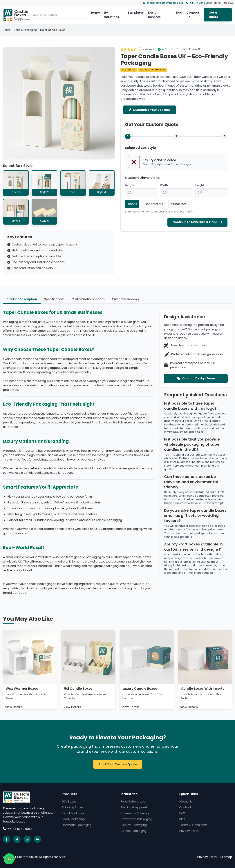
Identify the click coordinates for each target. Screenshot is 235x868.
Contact (185, 807)
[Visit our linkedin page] (37, 839)
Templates (136, 13)
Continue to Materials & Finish (197, 222)
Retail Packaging (74, 813)
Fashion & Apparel (134, 807)
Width (164, 185)
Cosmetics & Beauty (135, 813)
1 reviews (146, 49)
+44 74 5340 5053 (199, 3)
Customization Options (88, 299)
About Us (186, 801)
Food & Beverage (133, 801)
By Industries (112, 15)
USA (228, 3)
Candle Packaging (25, 30)
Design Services (154, 15)
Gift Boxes (69, 801)
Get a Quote (213, 15)
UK (218, 3)
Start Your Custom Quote (118, 764)
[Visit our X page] (17, 839)
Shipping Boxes (72, 807)
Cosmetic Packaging (77, 825)
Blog (179, 13)
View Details (14, 707)
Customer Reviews (125, 299)
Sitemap (226, 857)
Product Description (22, 299)
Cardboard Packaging (136, 819)
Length (130, 185)
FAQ (182, 813)
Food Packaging (73, 819)
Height (200, 185)
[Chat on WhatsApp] (9, 859)
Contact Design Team (196, 378)
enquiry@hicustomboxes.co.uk (163, 3)
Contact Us (193, 15)
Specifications (54, 299)
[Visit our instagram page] (27, 839)
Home (95, 13)
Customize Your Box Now (150, 110)
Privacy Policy (189, 831)
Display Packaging (134, 825)
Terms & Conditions (193, 825)
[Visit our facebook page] (7, 839)
